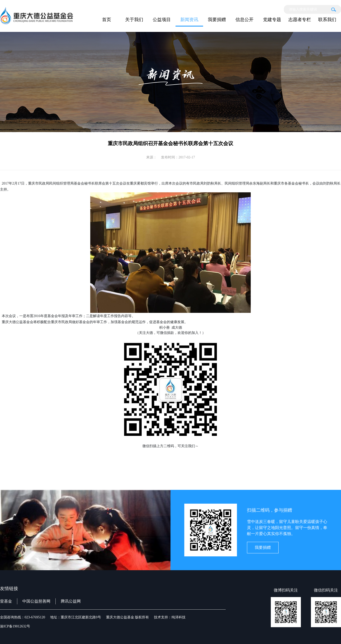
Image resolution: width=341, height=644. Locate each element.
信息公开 (244, 20)
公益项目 (162, 20)
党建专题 (272, 20)
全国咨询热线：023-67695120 (23, 617)
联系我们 (327, 20)
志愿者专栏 (300, 20)
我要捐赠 (217, 20)
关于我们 (134, 20)
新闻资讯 (189, 20)
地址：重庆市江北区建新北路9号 (76, 617)
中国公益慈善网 (36, 601)
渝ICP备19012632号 (15, 626)
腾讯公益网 (71, 601)
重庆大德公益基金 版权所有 (128, 617)
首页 (107, 20)
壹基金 (6, 601)
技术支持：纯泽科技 (170, 617)
